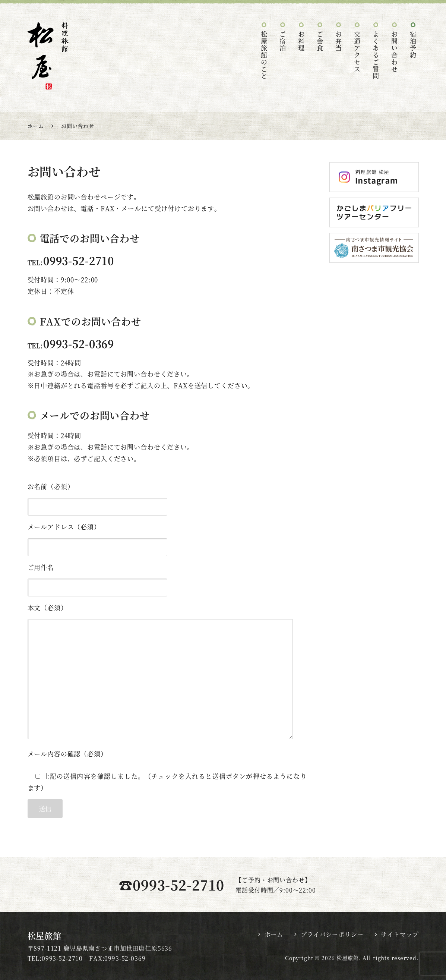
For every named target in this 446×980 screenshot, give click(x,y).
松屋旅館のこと (264, 55)
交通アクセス (358, 52)
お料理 (302, 41)
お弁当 (339, 41)
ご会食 (320, 41)
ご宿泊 (283, 41)
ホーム (274, 934)
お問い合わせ (395, 52)
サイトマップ (400, 934)
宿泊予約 (413, 45)
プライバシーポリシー (332, 934)
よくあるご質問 (376, 55)
